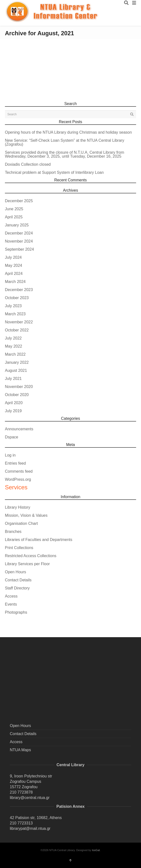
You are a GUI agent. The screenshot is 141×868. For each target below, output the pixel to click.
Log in (10, 455)
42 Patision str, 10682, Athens (36, 818)
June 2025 (14, 209)
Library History (18, 507)
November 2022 (19, 322)
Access (11, 596)
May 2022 (13, 346)
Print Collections (19, 548)
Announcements (19, 429)
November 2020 (19, 387)
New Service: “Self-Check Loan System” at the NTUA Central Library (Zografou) (64, 142)
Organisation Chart (21, 523)
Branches (13, 532)
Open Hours (15, 572)
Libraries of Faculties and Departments (39, 540)
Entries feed (15, 463)
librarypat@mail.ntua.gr (30, 828)
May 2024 (13, 265)
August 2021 (16, 370)
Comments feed (19, 471)
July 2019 (13, 411)
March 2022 (15, 354)
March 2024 (15, 282)
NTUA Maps (20, 750)
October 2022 (17, 330)
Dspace (12, 437)
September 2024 (19, 249)
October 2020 (17, 395)
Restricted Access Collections (31, 556)
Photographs (16, 612)
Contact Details (18, 580)
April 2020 (14, 403)
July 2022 (13, 338)
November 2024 (19, 241)
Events (11, 604)
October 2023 (17, 298)
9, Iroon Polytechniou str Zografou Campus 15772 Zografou (31, 781)
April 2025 (14, 217)
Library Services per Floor (27, 564)
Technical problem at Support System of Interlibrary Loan (54, 172)
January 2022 (17, 362)
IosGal (96, 850)
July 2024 (13, 257)
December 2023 (19, 290)
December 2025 (19, 201)
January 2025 (17, 225)
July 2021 (13, 379)
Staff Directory (17, 588)
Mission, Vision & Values (26, 515)
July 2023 (13, 306)
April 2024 (14, 274)
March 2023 (15, 314)
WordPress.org (18, 479)
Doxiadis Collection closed (28, 164)
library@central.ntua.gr (30, 798)
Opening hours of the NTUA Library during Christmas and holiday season (68, 132)
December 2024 (19, 233)
